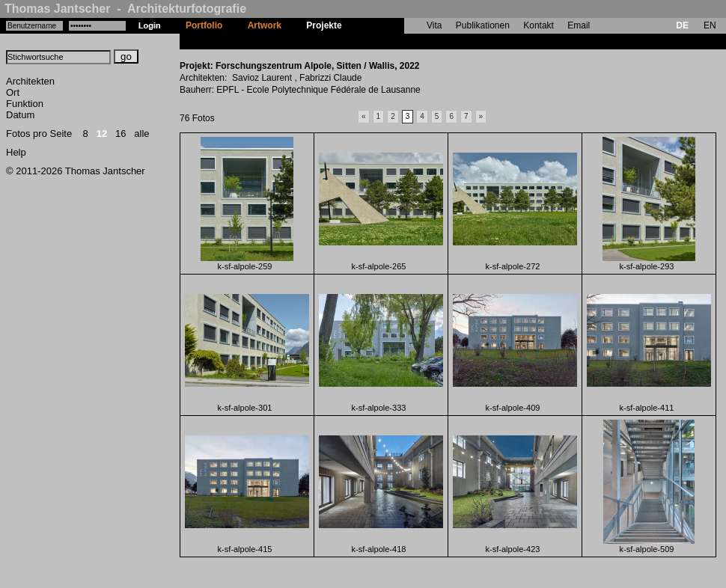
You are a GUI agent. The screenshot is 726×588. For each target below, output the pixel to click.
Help (16, 152)
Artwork (265, 25)
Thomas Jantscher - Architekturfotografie (125, 9)
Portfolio (204, 25)
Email (579, 25)
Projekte (324, 25)
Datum (20, 115)
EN (710, 25)
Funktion (25, 104)
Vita (434, 25)
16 (121, 134)
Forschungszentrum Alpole (412, 41)
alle (141, 134)
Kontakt (539, 25)
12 (102, 134)
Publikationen (483, 25)
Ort (13, 92)
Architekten (30, 81)
